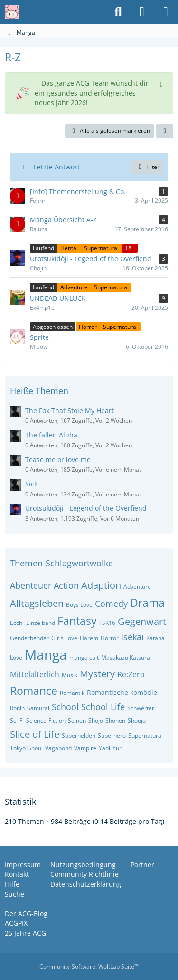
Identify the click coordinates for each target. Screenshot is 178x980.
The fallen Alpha (51, 435)
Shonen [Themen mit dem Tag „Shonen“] (115, 720)
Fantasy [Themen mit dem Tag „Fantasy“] (77, 621)
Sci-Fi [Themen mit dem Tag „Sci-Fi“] (17, 720)
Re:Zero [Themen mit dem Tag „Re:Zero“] (131, 674)
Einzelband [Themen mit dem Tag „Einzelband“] (41, 623)
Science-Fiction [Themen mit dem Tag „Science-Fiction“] (46, 720)
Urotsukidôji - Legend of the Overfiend (86, 508)
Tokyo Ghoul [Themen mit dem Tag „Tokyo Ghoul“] (26, 748)
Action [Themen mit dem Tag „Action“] (66, 585)
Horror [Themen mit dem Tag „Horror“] (110, 638)
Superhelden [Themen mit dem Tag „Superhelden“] (79, 736)
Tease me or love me (58, 460)
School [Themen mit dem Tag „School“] (65, 707)
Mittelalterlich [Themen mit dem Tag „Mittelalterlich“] (35, 674)
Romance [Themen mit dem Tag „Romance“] (34, 691)
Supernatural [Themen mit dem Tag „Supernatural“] (145, 736)
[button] (165, 131)
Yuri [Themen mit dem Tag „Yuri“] (118, 748)
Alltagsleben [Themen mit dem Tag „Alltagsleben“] (37, 603)
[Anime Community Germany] (12, 12)
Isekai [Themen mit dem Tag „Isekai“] (132, 637)
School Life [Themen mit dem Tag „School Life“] (103, 707)
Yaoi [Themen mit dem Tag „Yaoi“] (104, 748)
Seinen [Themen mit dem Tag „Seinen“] (77, 720)
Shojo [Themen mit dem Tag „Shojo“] (96, 720)
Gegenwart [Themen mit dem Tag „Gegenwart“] (142, 621)
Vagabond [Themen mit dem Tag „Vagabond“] (58, 748)
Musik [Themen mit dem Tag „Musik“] (70, 675)
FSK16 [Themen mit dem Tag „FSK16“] (107, 623)
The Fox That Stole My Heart (70, 411)
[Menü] (166, 12)
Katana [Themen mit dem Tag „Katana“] (155, 638)
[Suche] (118, 12)
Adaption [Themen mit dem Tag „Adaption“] (101, 585)
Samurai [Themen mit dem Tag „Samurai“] (38, 708)
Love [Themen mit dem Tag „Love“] (16, 658)
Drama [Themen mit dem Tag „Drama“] (147, 603)
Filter (147, 167)
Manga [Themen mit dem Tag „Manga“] (46, 654)
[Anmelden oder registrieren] (142, 12)
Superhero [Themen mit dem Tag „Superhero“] (112, 736)
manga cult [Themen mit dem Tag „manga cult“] (84, 658)
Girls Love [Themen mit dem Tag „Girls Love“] (64, 638)
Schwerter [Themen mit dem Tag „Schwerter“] (141, 708)
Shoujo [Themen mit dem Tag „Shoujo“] (137, 720)
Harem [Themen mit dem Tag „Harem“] (89, 638)
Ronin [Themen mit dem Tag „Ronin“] (17, 708)
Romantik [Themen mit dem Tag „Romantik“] (72, 693)
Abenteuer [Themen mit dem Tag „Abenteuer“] (31, 585)
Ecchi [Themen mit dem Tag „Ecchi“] (17, 623)
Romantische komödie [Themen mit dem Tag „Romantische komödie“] (122, 692)
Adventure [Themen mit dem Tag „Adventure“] (137, 587)
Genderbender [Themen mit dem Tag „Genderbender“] (29, 638)
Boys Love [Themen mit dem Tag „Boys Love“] (79, 605)
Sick (31, 484)
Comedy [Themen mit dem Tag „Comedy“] (111, 604)
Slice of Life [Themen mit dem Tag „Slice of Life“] (35, 734)
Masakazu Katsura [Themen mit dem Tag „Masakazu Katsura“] (126, 658)
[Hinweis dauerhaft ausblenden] (162, 83)
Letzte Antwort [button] (57, 167)
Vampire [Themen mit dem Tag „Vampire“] (85, 748)
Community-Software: (89, 966)
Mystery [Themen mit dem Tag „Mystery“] (97, 674)
